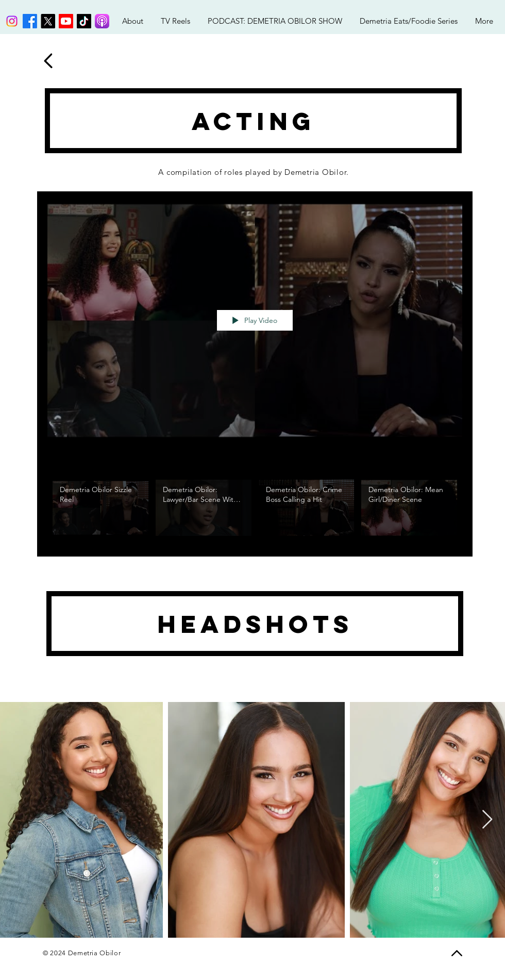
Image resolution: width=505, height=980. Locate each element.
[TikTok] (84, 21)
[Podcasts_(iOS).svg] (102, 21)
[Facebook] (30, 21)
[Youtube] (66, 21)
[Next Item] (487, 820)
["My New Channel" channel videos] (255, 510)
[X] (48, 21)
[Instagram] (12, 21)
